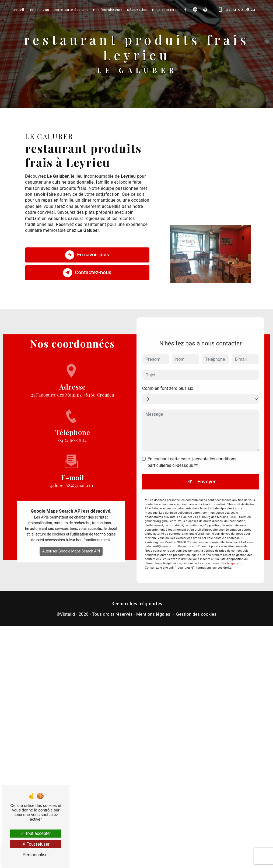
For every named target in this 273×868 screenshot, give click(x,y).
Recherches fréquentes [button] (137, 603)
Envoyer (206, 474)
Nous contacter (165, 9)
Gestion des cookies (196, 614)
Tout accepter (36, 833)
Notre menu (39, 9)
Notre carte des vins (71, 9)
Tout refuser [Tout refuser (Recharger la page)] (36, 844)
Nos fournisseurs (108, 9)
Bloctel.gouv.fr (231, 556)
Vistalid (68, 614)
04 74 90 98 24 (236, 9)
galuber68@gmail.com (73, 469)
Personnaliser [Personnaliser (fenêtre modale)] (36, 855)
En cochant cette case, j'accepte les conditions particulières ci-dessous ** (192, 454)
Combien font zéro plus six (168, 381)
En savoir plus (87, 255)
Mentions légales (153, 614)
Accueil (18, 9)
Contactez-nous (87, 273)
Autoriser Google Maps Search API (71, 543)
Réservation (137, 9)
